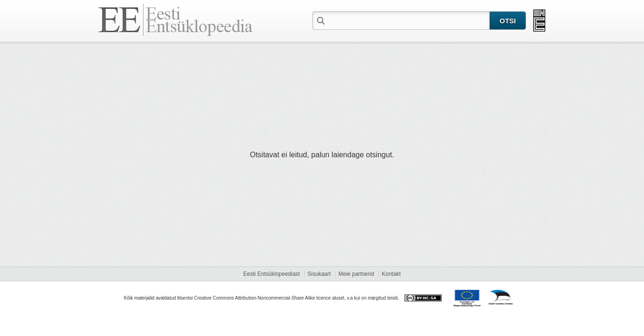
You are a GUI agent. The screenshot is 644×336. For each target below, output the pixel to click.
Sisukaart (319, 274)
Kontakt (391, 274)
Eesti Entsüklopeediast (271, 274)
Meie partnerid (356, 274)
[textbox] (408, 20)
